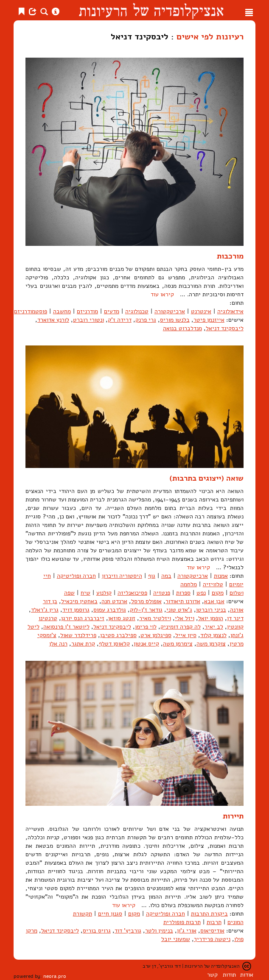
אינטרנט (201, 311)
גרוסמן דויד (76, 610)
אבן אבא (214, 601)
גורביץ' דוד (128, 931)
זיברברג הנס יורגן (83, 618)
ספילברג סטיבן (118, 635)
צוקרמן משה (211, 644)
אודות (247, 975)
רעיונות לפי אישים (210, 36)
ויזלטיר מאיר (155, 618)
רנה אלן (58, 644)
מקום (218, 593)
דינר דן (235, 618)
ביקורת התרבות (209, 914)
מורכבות (230, 256)
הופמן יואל (211, 618)
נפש (201, 593)
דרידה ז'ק (120, 320)
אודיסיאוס (212, 931)
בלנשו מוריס (175, 320)
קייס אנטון (146, 644)
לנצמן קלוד (213, 635)
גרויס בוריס (97, 931)
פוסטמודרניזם (31, 311)
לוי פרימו (146, 627)
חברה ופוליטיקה (76, 576)
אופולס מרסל (146, 601)
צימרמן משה (178, 644)
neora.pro (55, 976)
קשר (212, 975)
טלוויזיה (213, 584)
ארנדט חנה (114, 601)
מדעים (112, 311)
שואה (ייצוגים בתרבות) (206, 478)
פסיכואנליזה (132, 593)
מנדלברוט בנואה (182, 328)
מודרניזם (87, 311)
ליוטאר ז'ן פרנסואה (66, 627)
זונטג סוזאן (122, 618)
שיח (85, 593)
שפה (69, 593)
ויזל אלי (185, 618)
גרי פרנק (146, 320)
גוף (152, 576)
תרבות (214, 922)
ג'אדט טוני (179, 610)
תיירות (233, 816)
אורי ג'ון (187, 931)
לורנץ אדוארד (53, 320)
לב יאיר (214, 627)
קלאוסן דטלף (114, 644)
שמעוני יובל (176, 939)
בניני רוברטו (211, 610)
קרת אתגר (83, 644)
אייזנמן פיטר (209, 320)
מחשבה (62, 311)
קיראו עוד (162, 294)
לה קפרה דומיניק (181, 627)
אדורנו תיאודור (183, 601)
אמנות (221, 576)
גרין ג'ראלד (45, 610)
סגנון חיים (110, 914)
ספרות (183, 593)
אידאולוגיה (230, 311)
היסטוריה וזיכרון (122, 576)
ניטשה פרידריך (212, 939)
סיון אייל (186, 635)
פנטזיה (162, 593)
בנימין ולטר (159, 931)
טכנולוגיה (137, 311)
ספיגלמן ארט (156, 635)
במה (166, 576)
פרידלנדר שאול (78, 635)
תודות (229, 975)
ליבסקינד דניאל (225, 328)
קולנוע (104, 593)
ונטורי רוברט (88, 320)
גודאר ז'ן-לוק (146, 610)
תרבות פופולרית (182, 922)
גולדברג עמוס (110, 610)
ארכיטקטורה (170, 311)
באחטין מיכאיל (79, 601)
